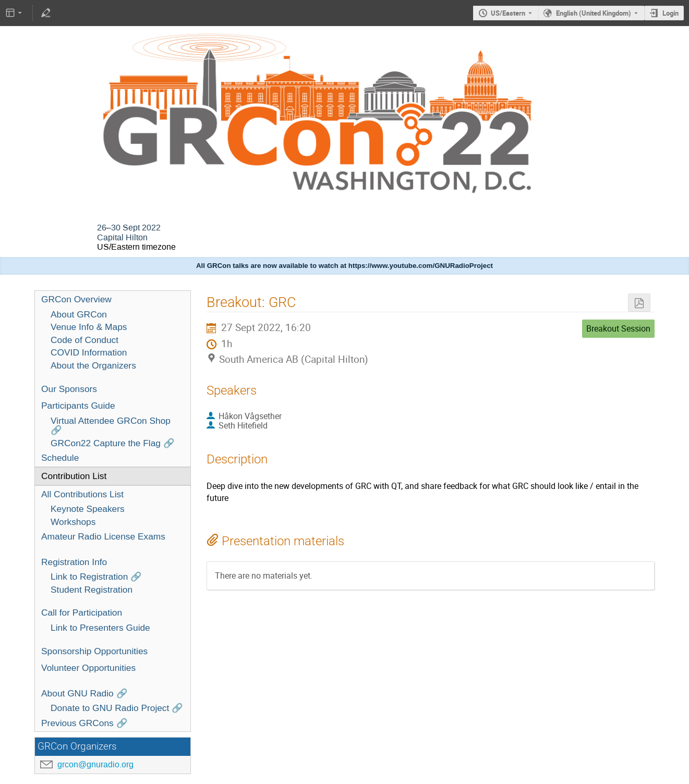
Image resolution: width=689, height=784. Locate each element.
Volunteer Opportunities (88, 668)
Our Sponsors (69, 389)
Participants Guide (78, 406)
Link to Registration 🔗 (96, 577)
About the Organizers (93, 365)
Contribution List (74, 476)
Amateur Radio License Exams (103, 536)
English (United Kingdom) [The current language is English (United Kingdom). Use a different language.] (594, 13)
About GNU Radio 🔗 (84, 693)
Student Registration (92, 590)
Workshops (73, 522)
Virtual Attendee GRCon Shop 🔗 (111, 426)
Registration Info (74, 562)
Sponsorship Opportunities (94, 651)
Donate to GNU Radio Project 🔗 (117, 708)
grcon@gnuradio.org (95, 764)
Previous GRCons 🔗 (84, 723)
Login (670, 13)
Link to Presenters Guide (100, 628)
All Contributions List (82, 494)
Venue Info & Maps (89, 327)
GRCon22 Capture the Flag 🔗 (113, 443)
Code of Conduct (84, 340)
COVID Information (89, 352)
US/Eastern (508, 13)
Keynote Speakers (88, 509)
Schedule (60, 458)
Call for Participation (82, 612)
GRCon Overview (76, 299)
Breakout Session (618, 328)
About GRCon (79, 314)
